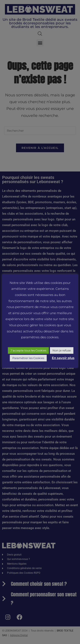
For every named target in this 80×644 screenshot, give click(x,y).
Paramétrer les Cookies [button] (28, 358)
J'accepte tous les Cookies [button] (28, 350)
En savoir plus (63, 358)
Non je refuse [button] (62, 350)
